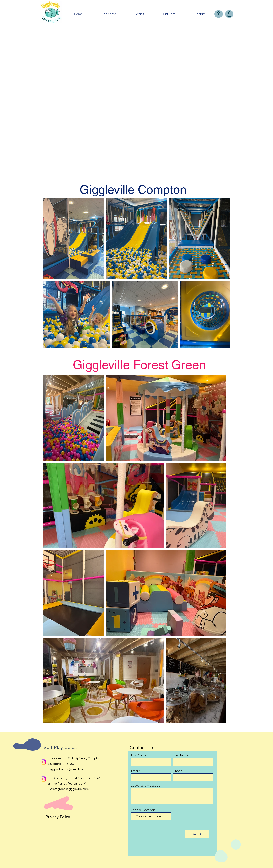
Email (135, 771)
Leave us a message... (147, 786)
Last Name (181, 755)
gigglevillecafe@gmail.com (67, 769)
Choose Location (143, 810)
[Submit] (197, 834)
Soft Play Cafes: (61, 747)
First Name (139, 755)
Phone (178, 771)
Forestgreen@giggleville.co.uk (69, 789)
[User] (219, 14)
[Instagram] (43, 762)
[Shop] (229, 14)
